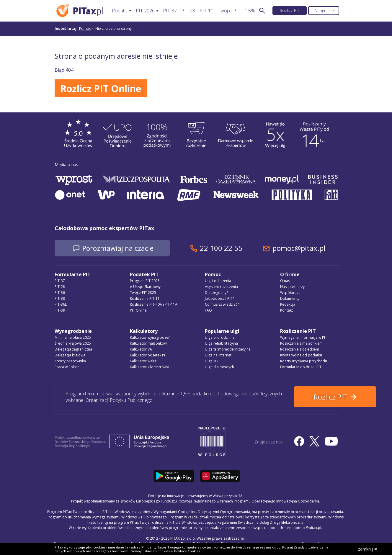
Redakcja (288, 305)
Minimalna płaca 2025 (73, 338)
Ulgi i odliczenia (218, 281)
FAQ (208, 311)
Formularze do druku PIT (301, 367)
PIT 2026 (145, 11)
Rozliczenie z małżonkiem (301, 344)
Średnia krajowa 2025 (73, 344)
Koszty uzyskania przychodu (304, 361)
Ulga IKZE (213, 361)
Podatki (120, 11)
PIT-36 (60, 293)
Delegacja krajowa (70, 355)
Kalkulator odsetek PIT (148, 355)
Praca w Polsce (67, 367)
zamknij (368, 549)
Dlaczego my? (216, 293)
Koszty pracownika (70, 361)
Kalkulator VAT (142, 349)
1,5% (250, 11)
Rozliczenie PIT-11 (145, 299)
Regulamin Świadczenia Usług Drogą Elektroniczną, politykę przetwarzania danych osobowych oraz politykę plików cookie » (234, 543)
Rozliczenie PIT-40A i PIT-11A (154, 305)
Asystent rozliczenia (221, 287)
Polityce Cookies (187, 551)
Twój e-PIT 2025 (143, 293)
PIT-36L (61, 305)
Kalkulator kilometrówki (150, 367)
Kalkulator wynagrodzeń (150, 338)
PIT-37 (170, 11)
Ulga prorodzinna (220, 338)
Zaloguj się (324, 10)
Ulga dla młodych (219, 367)
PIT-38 (60, 299)
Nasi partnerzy (292, 287)
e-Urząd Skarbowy (145, 287)
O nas (285, 281)
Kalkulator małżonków (148, 344)
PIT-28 (188, 11)
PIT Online (138, 311)
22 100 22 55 (227, 248)
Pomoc (85, 28)
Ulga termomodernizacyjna (228, 349)
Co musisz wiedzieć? (222, 305)
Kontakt (286, 311)
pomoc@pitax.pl (305, 248)
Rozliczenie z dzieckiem (300, 349)
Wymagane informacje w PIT (304, 338)
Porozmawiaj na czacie (121, 248)
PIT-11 (206, 11)
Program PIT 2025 (145, 281)
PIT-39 (60, 311)
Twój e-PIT (229, 11)
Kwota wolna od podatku (301, 355)
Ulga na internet (218, 355)
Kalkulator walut (143, 361)
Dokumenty (290, 299)
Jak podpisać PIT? (219, 299)
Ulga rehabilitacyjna (221, 344)
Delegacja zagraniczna (73, 349)
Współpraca (290, 293)
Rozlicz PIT (290, 10)
